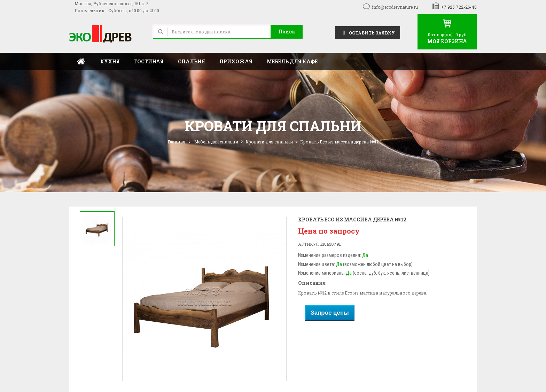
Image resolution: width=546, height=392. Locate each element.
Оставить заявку (368, 32)
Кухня (110, 61)
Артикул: (309, 244)
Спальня (192, 61)
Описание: (312, 283)
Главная (81, 62)
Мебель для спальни (216, 142)
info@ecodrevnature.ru (395, 7)
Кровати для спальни (269, 142)
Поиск (287, 32)
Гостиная (149, 61)
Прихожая (236, 61)
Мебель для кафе (292, 61)
